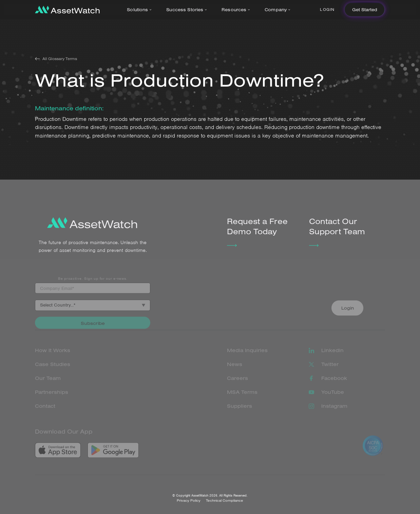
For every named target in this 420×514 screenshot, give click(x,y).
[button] (140, 10)
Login (327, 10)
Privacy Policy (189, 505)
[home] (67, 10)
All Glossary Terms (60, 59)
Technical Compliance (225, 505)
